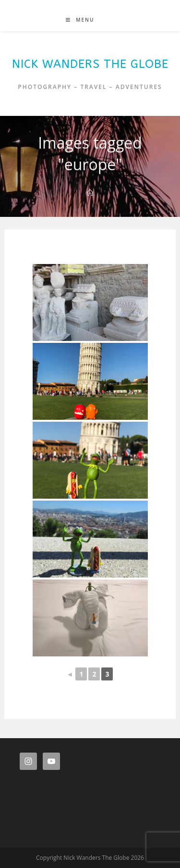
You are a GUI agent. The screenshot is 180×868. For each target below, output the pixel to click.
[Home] (90, 193)
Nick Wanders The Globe (90, 64)
